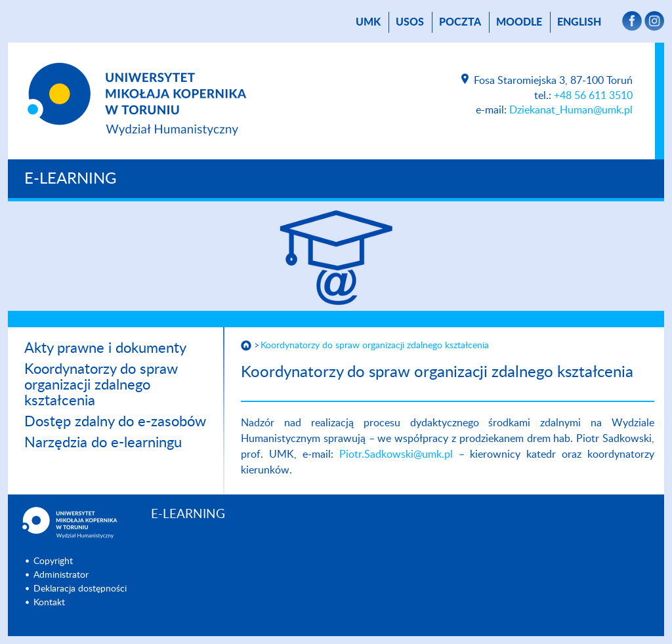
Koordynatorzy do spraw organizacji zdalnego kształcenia (101, 385)
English (579, 22)
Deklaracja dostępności (80, 589)
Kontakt (49, 603)
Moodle (519, 22)
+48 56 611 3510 (593, 96)
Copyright (53, 561)
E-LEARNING (71, 179)
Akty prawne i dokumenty (105, 348)
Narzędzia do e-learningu (103, 443)
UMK (368, 22)
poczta (460, 22)
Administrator (61, 575)
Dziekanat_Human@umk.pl (571, 110)
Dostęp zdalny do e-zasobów (115, 422)
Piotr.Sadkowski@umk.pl (396, 454)
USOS (410, 22)
